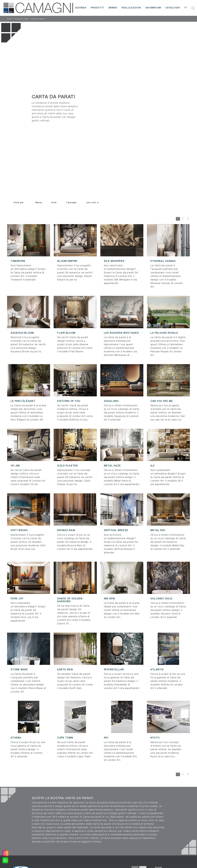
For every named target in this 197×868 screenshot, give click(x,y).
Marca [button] (39, 203)
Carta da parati (38, 19)
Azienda (81, 8)
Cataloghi (173, 8)
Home (10, 19)
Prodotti (97, 8)
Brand (113, 8)
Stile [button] (54, 203)
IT (186, 8)
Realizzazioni (131, 8)
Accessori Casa (22, 19)
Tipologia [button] (71, 203)
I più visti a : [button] (93, 203)
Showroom (153, 8)
